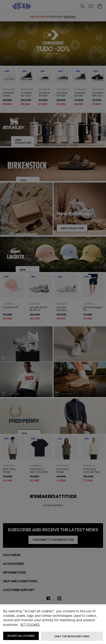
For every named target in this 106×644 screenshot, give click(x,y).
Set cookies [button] (30, 625)
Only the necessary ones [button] (72, 636)
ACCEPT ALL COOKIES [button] (21, 636)
